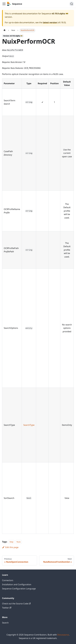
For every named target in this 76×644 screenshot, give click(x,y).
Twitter (7, 608)
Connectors (8, 580)
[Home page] (5, 30)
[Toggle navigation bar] (4, 4)
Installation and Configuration (17, 584)
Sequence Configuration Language (19, 589)
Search (5, 623)
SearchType (29, 425)
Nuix (19, 542)
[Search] (72, 4)
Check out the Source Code (16, 604)
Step (11, 542)
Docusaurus (63, 635)
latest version (50, 22)
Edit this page (10, 547)
